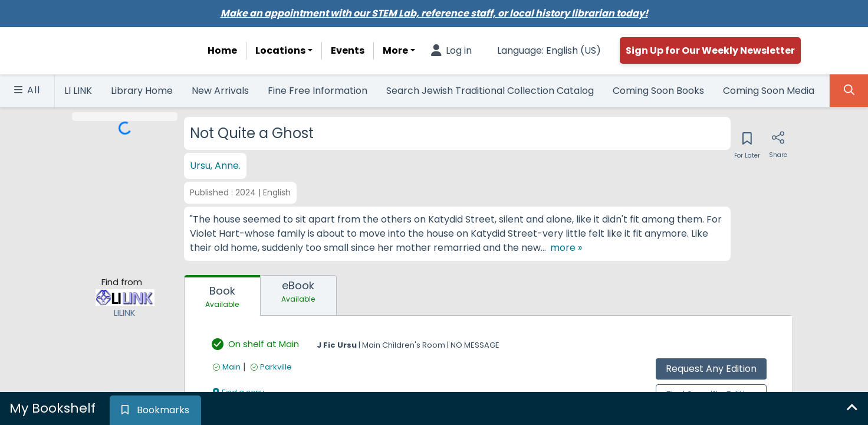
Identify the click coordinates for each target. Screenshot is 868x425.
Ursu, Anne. (215, 166)
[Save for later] (747, 142)
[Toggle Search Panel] (849, 91)
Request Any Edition (711, 383)
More (395, 50)
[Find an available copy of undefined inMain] (227, 381)
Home (222, 50)
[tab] (222, 310)
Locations (280, 50)
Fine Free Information (318, 91)
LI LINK (78, 91)
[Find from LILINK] (125, 319)
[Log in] (452, 51)
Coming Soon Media (769, 91)
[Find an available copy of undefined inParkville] (271, 381)
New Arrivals (220, 91)
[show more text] (208, 262)
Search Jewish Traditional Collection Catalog (490, 91)
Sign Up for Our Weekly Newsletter (710, 50)
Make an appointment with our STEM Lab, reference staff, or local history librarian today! (434, 13)
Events (348, 50)
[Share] (778, 142)
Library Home (142, 91)
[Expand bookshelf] (851, 408)
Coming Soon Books (658, 91)
